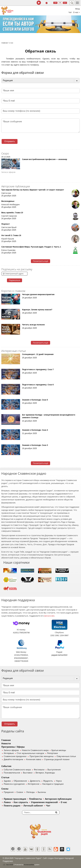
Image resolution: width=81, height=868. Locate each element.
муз (65, 3)
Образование (20, 781)
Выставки (28, 773)
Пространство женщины (42, 756)
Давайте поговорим (13, 759)
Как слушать (21, 802)
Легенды (30, 792)
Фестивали (39, 770)
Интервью (9, 753)
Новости (6, 744)
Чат (70, 12)
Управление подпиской (44, 802)
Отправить (10, 141)
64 (60, 3)
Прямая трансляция (15, 799)
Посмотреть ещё (41, 261)
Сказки (20, 792)
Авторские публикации (58, 799)
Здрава (7, 781)
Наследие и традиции (53, 784)
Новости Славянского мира (35, 750)
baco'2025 (8, 865)
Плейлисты (36, 799)
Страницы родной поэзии (57, 759)
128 (55, 3)
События (6, 766)
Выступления (54, 770)
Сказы (5, 789)
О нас (64, 802)
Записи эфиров (11, 750)
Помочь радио (12, 806)
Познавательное (12, 773)
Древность (35, 781)
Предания (9, 792)
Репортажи (53, 753)
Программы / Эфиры (13, 747)
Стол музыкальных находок (30, 753)
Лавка (7, 802)
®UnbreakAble (29, 865)
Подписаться (15, 280)
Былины (42, 792)
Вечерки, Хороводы (45, 773)
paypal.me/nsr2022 (59, 655)
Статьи (5, 777)
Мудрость (48, 781)
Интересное (33, 784)
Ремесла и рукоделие (14, 784)
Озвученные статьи (66, 756)
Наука (59, 781)
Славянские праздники (15, 756)
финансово (49, 616)
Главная (6, 740)
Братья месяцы (59, 750)
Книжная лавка (34, 759)
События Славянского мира (17, 770)
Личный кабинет (33, 806)
